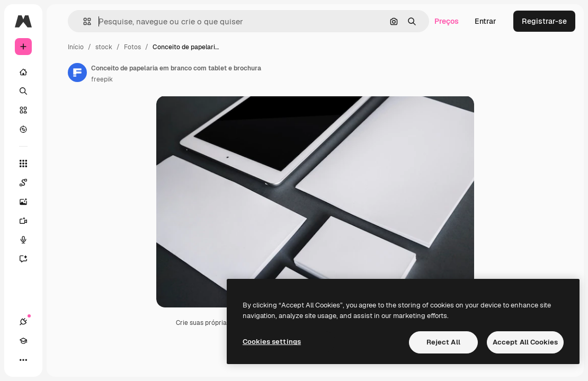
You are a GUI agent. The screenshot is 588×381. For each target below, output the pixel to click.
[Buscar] (23, 91)
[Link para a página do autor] (77, 72)
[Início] (23, 72)
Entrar (485, 21)
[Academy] (23, 341)
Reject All (443, 342)
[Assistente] (29, 259)
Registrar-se (544, 21)
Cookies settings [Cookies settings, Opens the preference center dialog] (272, 342)
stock (104, 47)
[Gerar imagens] (29, 202)
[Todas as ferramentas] (23, 164)
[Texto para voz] (29, 240)
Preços (447, 21)
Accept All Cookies (525, 342)
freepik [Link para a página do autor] (102, 79)
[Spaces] (29, 183)
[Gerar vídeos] (29, 221)
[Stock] (23, 110)
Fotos (132, 47)
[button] (83, 21)
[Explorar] (23, 129)
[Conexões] (23, 322)
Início (76, 47)
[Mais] (23, 360)
